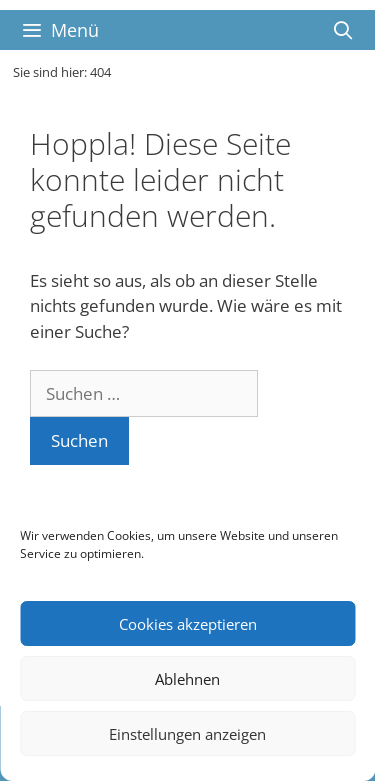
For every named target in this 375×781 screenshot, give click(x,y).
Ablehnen (187, 679)
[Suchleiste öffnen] (343, 30)
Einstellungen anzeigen (187, 734)
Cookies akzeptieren (188, 624)
